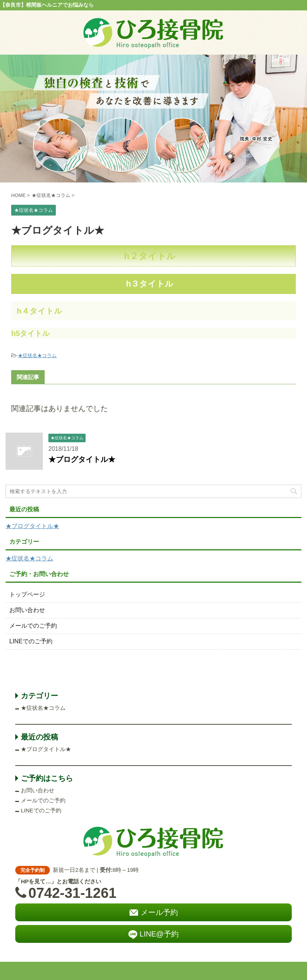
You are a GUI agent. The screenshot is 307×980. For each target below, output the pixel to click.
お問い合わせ (27, 610)
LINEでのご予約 (31, 641)
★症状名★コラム (37, 355)
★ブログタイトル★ (82, 459)
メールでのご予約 (33, 626)
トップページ (27, 594)
